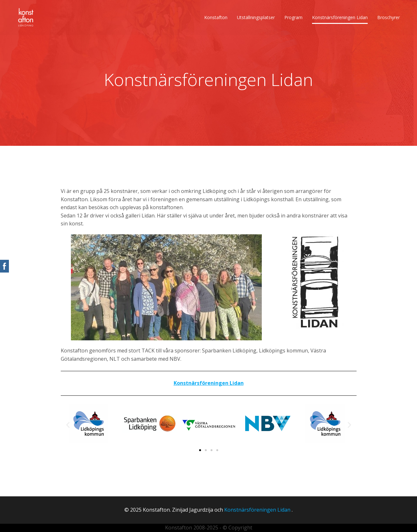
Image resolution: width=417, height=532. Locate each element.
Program (293, 17)
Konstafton (216, 17)
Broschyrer (389, 17)
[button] (68, 425)
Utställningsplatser (256, 17)
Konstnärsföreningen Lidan (340, 17)
